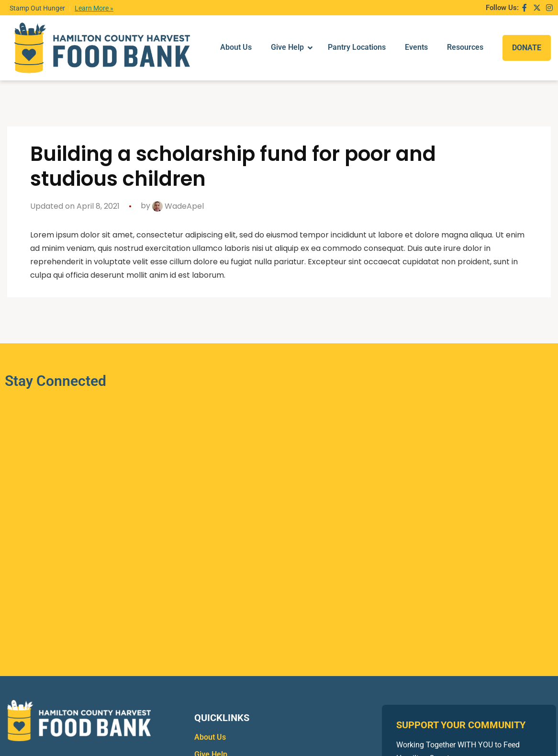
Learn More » (94, 8)
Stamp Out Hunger (37, 8)
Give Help (211, 734)
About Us (210, 717)
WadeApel (178, 186)
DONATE (527, 38)
